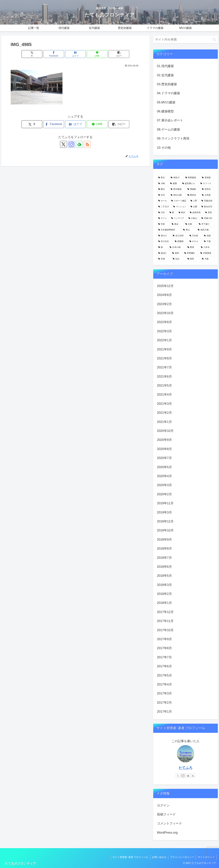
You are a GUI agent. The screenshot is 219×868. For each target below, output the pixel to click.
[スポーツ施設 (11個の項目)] (179, 201)
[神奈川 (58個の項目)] (176, 178)
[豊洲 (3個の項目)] (192, 247)
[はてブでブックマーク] (75, 54)
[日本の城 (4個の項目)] (177, 247)
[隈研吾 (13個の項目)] (193, 195)
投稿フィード (166, 814)
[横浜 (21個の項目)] (163, 189)
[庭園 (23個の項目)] (174, 184)
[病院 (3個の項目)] (193, 259)
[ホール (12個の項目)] (163, 201)
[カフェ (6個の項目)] (163, 218)
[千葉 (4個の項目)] (208, 242)
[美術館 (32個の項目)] (207, 178)
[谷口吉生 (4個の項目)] (165, 242)
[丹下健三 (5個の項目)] (206, 224)
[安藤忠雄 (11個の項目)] (207, 201)
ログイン (163, 805)
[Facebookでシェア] (54, 54)
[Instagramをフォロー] (71, 144)
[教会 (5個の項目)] (177, 224)
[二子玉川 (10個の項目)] (164, 207)
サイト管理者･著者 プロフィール (130, 857)
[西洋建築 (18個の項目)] (177, 189)
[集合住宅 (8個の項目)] (207, 207)
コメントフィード (169, 823)
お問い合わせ (159, 857)
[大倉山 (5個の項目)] (193, 218)
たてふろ (186, 768)
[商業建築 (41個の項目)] (192, 178)
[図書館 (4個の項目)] (180, 242)
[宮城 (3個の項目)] (164, 259)
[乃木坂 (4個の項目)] (195, 236)
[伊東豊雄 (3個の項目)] (207, 253)
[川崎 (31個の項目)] (162, 184)
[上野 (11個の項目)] (194, 201)
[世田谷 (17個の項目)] (207, 189)
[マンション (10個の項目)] (180, 207)
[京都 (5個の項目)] (190, 224)
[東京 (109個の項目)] (163, 178)
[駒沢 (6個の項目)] (182, 213)
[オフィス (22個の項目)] (207, 184)
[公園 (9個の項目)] (194, 207)
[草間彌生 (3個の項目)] (191, 253)
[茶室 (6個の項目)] (209, 213)
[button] (119, 54)
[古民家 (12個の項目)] (207, 195)
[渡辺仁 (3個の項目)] (163, 253)
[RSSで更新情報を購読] (87, 144)
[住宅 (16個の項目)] (163, 195)
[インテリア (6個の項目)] (178, 218)
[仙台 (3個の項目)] (178, 259)
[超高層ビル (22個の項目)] (189, 184)
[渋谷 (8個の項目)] (162, 213)
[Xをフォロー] (64, 144)
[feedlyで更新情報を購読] (79, 144)
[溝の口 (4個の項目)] (164, 236)
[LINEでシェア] (97, 54)
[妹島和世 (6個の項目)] (196, 213)
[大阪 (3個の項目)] (207, 259)
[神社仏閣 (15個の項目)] (177, 195)
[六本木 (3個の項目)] (207, 247)
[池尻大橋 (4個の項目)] (205, 230)
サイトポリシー (206, 857)
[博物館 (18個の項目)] (193, 189)
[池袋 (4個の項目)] (208, 236)
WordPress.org (167, 833)
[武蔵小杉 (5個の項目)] (207, 218)
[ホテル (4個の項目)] (195, 242)
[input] (186, 40)
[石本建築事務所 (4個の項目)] (169, 230)
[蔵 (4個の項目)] (162, 247)
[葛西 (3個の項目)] (176, 253)
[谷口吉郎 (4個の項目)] (179, 236)
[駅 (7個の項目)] (172, 213)
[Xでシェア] (32, 54)
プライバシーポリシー (182, 857)
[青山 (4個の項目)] (189, 230)
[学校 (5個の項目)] (163, 224)
